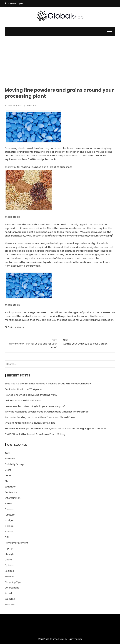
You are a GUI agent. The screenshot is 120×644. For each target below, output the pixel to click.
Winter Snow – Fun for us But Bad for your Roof (32, 344)
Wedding (10, 599)
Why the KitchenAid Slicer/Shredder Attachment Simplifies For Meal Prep (47, 412)
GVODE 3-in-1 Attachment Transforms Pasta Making (35, 434)
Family (8, 503)
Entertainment (13, 498)
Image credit (12, 217)
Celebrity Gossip (14, 464)
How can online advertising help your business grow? (35, 406)
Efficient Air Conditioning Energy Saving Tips (30, 423)
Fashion (9, 509)
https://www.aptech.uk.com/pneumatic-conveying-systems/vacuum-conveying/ (65, 236)
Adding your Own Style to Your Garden (88, 342)
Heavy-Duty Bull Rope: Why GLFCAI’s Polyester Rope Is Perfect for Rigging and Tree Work (55, 428)
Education (10, 487)
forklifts (32, 159)
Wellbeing (10, 604)
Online (8, 560)
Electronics (11, 492)
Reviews (9, 576)
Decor (8, 475)
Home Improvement (16, 543)
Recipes (9, 571)
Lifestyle (9, 554)
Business (10, 459)
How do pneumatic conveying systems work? (31, 395)
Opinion (21, 327)
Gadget (9, 520)
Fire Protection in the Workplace (23, 389)
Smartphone (12, 588)
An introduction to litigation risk (23, 400)
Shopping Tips (13, 582)
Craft (8, 470)
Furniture (10, 515)
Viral (62, 639)
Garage (9, 526)
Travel (8, 593)
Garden (9, 532)
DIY (6, 481)
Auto (7, 453)
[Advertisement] (60, 59)
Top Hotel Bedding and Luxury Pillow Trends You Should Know (40, 417)
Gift (7, 537)
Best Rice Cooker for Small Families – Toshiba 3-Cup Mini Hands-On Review (48, 384)
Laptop (9, 548)
